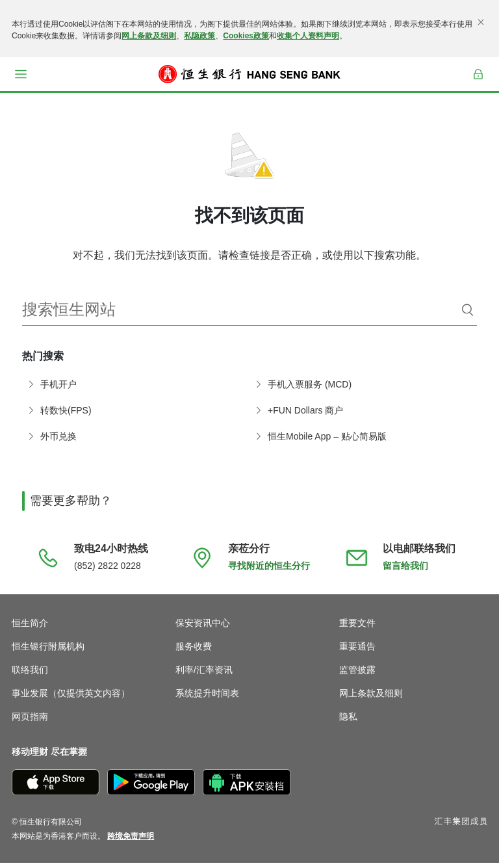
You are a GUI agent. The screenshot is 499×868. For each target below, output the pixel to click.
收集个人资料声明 (308, 36)
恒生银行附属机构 (48, 651)
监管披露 (357, 675)
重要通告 (357, 651)
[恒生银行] (249, 74)
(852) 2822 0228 (108, 571)
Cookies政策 (246, 36)
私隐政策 (199, 36)
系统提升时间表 (207, 698)
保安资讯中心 (203, 628)
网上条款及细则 (149, 36)
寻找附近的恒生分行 (269, 571)
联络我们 (30, 675)
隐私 (348, 722)
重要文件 (357, 628)
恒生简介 (30, 628)
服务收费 (194, 651)
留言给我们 (405, 571)
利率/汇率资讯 (204, 675)
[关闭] (481, 22)
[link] (131, 841)
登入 (479, 83)
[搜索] (468, 315)
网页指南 (30, 722)
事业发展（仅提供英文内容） (71, 698)
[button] (21, 74)
